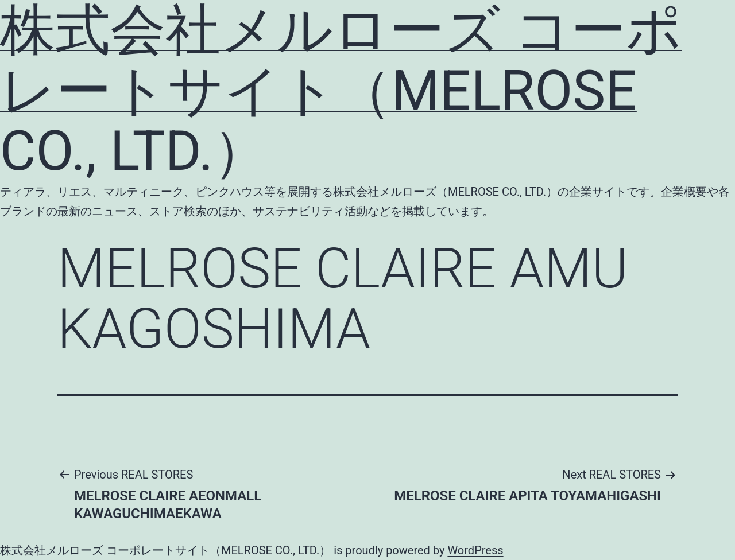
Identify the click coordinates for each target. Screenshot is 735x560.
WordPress (475, 550)
